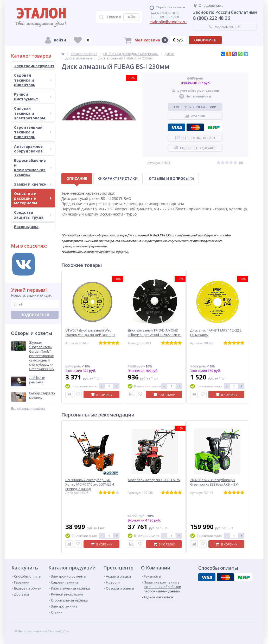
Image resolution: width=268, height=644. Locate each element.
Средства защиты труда (33, 215)
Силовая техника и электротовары (33, 113)
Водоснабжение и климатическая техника (33, 168)
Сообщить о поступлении (195, 107)
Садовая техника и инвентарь (33, 80)
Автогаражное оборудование (33, 149)
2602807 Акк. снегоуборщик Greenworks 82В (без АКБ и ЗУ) (214, 482)
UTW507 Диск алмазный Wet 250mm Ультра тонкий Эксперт (90, 333)
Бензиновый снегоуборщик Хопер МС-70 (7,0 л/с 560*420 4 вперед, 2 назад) (90, 484)
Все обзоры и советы (28, 409)
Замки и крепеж (33, 184)
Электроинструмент (34, 66)
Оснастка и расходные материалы (33, 198)
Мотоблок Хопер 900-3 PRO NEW (154, 480)
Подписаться (35, 315)
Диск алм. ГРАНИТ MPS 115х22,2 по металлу (216, 333)
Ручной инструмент (33, 97)
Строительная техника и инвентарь (33, 132)
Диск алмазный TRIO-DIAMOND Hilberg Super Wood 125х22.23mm (155, 333)
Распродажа (26, 227)
